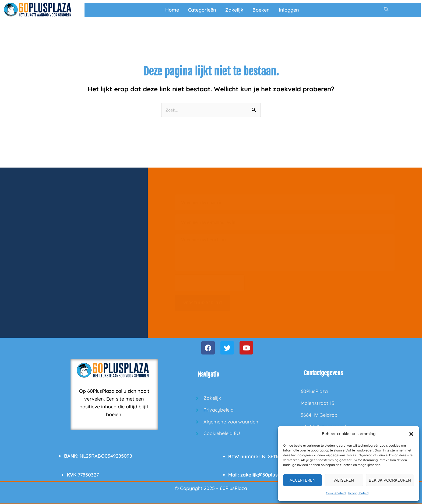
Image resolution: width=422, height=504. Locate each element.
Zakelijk (234, 10)
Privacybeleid (358, 493)
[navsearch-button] (386, 10)
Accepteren (303, 480)
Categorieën (202, 10)
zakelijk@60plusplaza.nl (268, 475)
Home (172, 10)
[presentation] (210, 283)
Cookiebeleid (336, 493)
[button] (411, 434)
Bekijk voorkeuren (390, 480)
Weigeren (344, 480)
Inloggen (289, 10)
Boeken (261, 10)
